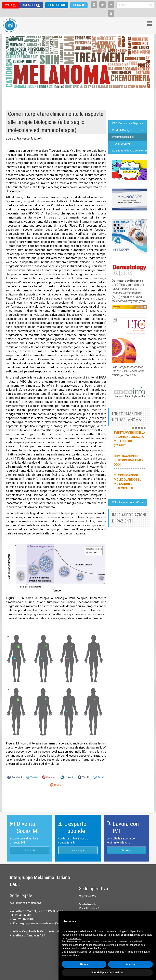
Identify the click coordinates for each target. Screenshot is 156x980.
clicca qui (30, 850)
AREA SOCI (30, 5)
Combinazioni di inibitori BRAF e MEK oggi (129, 460)
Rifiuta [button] (84, 964)
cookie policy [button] (75, 938)
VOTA (9, 5)
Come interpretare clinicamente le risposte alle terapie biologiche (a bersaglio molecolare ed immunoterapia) (56, 122)
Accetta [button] (130, 964)
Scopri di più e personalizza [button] (107, 973)
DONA (77, 5)
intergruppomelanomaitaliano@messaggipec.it (47, 923)
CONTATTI (55, 5)
